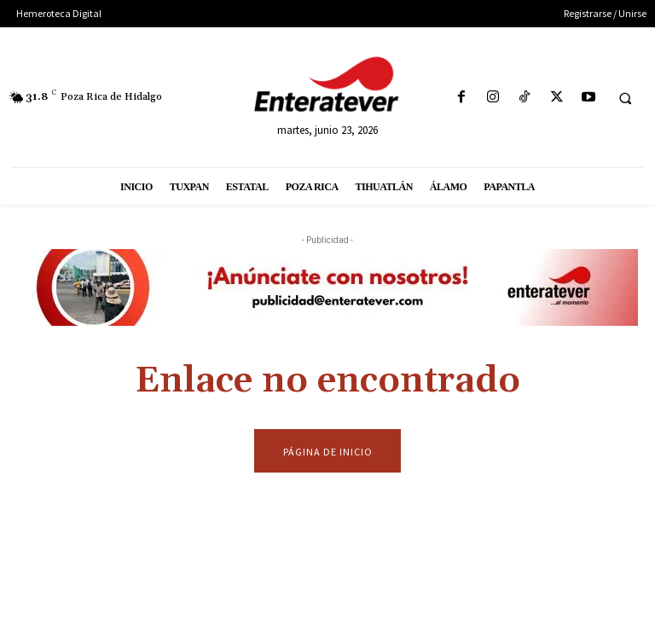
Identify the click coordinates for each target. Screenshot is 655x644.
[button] (625, 98)
